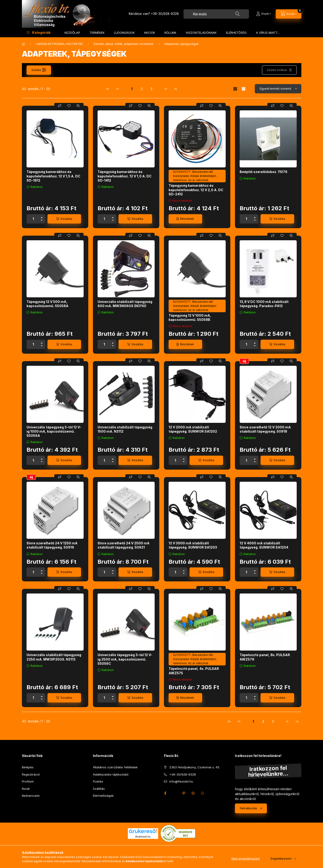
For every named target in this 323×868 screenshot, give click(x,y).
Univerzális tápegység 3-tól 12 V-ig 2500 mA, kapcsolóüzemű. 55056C (125, 659)
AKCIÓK (150, 33)
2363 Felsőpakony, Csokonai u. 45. (195, 767)
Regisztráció (31, 774)
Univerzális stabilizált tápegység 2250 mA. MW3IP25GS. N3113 (54, 657)
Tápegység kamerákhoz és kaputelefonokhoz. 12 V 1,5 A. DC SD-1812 (53, 176)
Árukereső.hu (143, 837)
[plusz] (42, 217)
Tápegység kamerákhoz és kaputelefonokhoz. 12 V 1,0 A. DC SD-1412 (125, 176)
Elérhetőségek (103, 796)
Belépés (28, 767)
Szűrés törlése (277, 70)
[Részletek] (185, 219)
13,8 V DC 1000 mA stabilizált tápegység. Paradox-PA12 (264, 304)
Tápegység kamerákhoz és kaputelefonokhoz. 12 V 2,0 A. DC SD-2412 (196, 190)
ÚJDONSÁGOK (124, 33)
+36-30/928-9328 (165, 14)
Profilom (28, 781)
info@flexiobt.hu (181, 781)
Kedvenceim (31, 796)
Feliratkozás (248, 808)
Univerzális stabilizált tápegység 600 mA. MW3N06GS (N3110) (125, 304)
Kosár (26, 789)
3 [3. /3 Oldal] (151, 89)
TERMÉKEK (97, 33)
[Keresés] (238, 14)
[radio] (244, 89)
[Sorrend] (278, 89)
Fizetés (98, 781)
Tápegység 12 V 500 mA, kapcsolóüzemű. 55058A (48, 304)
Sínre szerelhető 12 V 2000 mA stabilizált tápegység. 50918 (265, 429)
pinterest (184, 793)
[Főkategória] (24, 44)
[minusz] (42, 221)
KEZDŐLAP (72, 33)
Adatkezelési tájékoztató (111, 774)
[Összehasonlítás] (60, 106)
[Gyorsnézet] (78, 106)
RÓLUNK (170, 33)
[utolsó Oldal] (175, 89)
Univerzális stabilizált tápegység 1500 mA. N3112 (125, 429)
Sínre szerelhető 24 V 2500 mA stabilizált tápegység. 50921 (124, 545)
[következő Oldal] (165, 89)
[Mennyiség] (33, 219)
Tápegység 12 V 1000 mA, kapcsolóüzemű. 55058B (190, 317)
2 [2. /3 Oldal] (142, 89)
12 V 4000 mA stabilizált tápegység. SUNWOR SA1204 (264, 545)
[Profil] (263, 14)
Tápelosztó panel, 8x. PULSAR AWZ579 (265, 657)
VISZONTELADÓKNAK (201, 33)
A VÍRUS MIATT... (268, 33)
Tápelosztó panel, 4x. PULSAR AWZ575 (194, 671)
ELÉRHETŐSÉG (236, 33)
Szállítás (99, 789)
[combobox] (216, 14)
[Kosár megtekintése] (289, 14)
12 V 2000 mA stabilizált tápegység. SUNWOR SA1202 (193, 429)
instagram (193, 793)
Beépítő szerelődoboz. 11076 (263, 172)
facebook (165, 793)
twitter (175, 793)
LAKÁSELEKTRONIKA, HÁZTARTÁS (59, 44)
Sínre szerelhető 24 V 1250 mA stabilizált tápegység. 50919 (52, 545)
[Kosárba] (64, 219)
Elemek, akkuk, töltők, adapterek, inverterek (124, 44)
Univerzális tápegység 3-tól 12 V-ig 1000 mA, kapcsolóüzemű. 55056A (54, 431)
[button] (39, 32)
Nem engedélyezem (246, 859)
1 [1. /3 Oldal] (132, 89)
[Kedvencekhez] (69, 106)
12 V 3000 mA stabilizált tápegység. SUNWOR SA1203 (193, 545)
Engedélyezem (281, 859)
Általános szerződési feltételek (115, 767)
